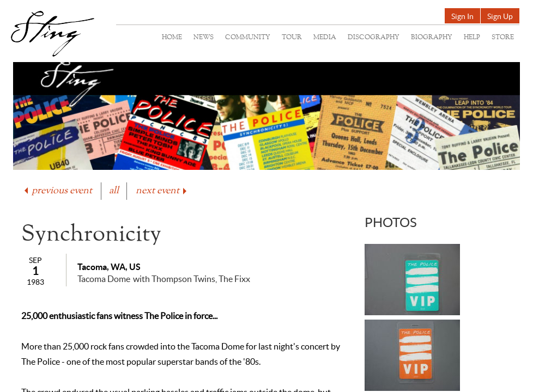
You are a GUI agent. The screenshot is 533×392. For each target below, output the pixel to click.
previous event (57, 191)
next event (162, 191)
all (114, 191)
